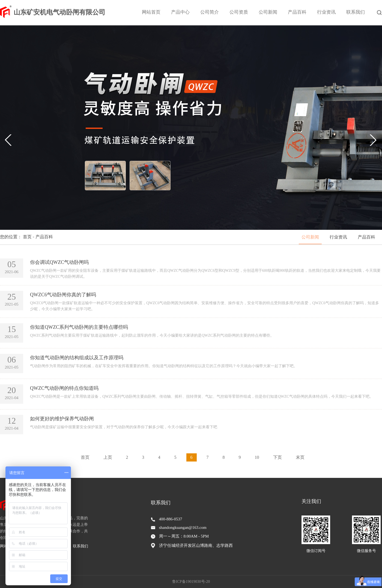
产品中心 (180, 12)
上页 (108, 457)
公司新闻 (268, 12)
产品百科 (297, 12)
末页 (300, 457)
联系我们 (356, 12)
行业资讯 (326, 12)
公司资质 (239, 12)
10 (257, 457)
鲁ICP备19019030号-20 (191, 582)
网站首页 (151, 12)
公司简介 (210, 12)
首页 (85, 457)
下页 (277, 457)
